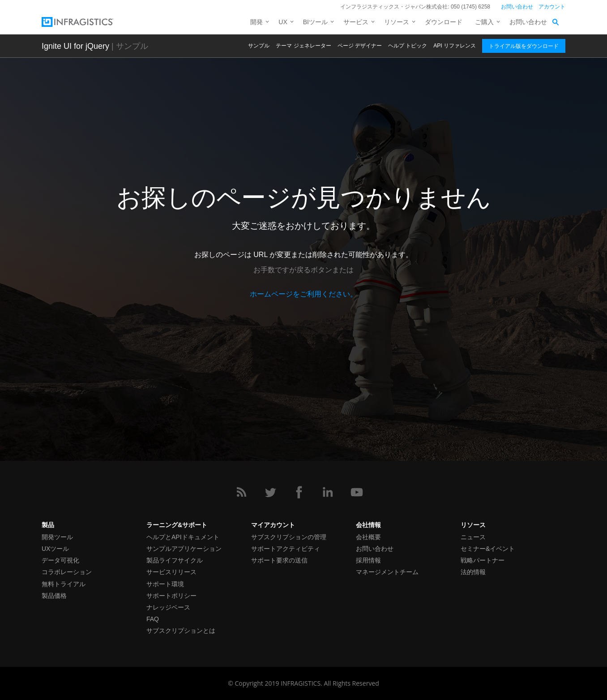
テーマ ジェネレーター (303, 46)
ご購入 (484, 22)
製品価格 (54, 596)
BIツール (315, 22)
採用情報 (368, 560)
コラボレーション (67, 572)
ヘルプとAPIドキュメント (183, 537)
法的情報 (473, 572)
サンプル (259, 46)
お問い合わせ (517, 7)
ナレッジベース (168, 607)
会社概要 (368, 537)
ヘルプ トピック (408, 46)
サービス (356, 22)
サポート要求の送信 (279, 560)
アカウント (552, 7)
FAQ (153, 619)
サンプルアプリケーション (184, 549)
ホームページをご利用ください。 (303, 294)
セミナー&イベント (488, 549)
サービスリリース (171, 572)
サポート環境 (165, 584)
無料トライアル (64, 584)
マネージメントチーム (387, 572)
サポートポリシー (171, 596)
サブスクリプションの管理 (289, 537)
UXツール (55, 549)
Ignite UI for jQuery (75, 46)
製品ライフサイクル (175, 560)
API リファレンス (455, 46)
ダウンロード (444, 22)
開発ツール (57, 537)
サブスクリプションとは (181, 631)
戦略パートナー (483, 560)
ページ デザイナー (360, 46)
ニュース (473, 537)
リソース (397, 22)
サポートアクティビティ (286, 549)
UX (283, 22)
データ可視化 (60, 560)
